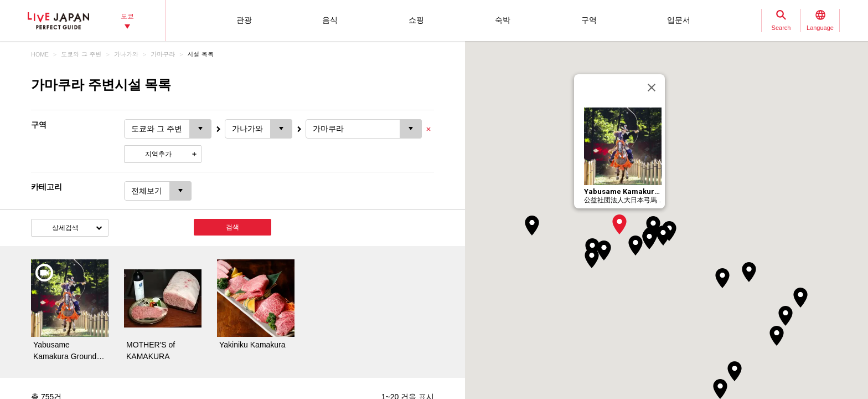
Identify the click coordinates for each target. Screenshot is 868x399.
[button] (619, 224)
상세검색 (65, 228)
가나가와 (126, 54)
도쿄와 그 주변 (81, 54)
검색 (232, 227)
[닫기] (652, 88)
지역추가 (158, 154)
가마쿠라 (163, 54)
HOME (40, 54)
